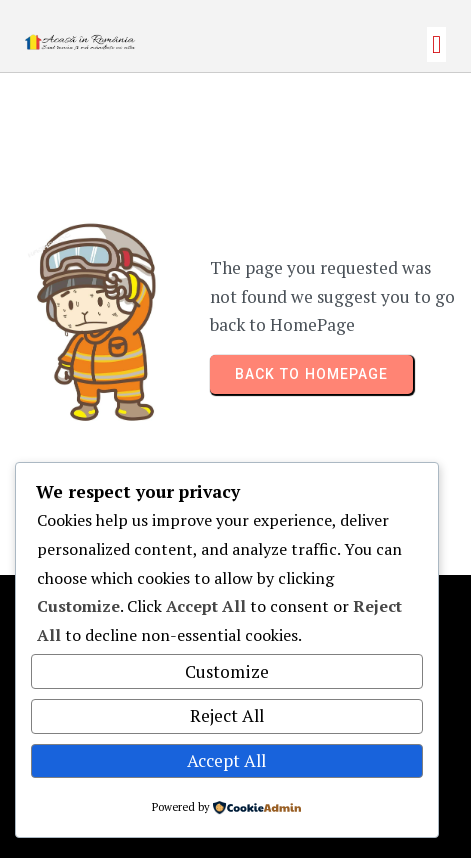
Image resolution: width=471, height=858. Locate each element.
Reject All (227, 715)
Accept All (226, 760)
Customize (227, 671)
